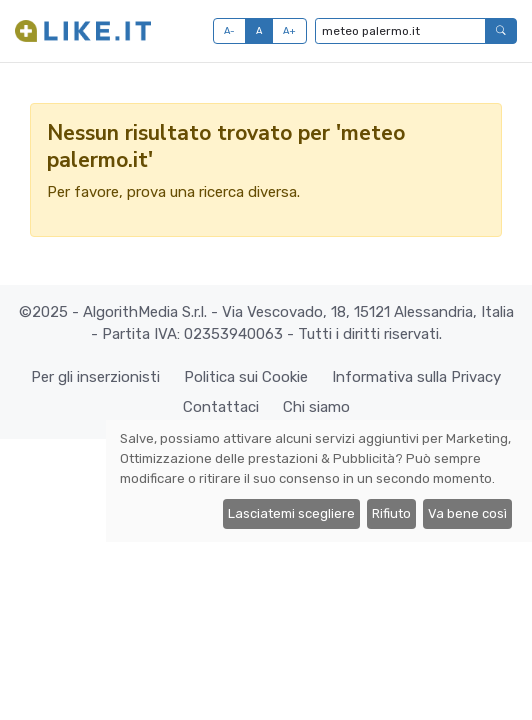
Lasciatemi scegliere (291, 513)
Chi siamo (316, 407)
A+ (290, 30)
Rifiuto (391, 513)
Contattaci (221, 407)
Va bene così (467, 513)
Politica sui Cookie (246, 377)
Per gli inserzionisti (95, 377)
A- (230, 30)
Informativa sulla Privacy (416, 377)
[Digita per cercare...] (400, 31)
